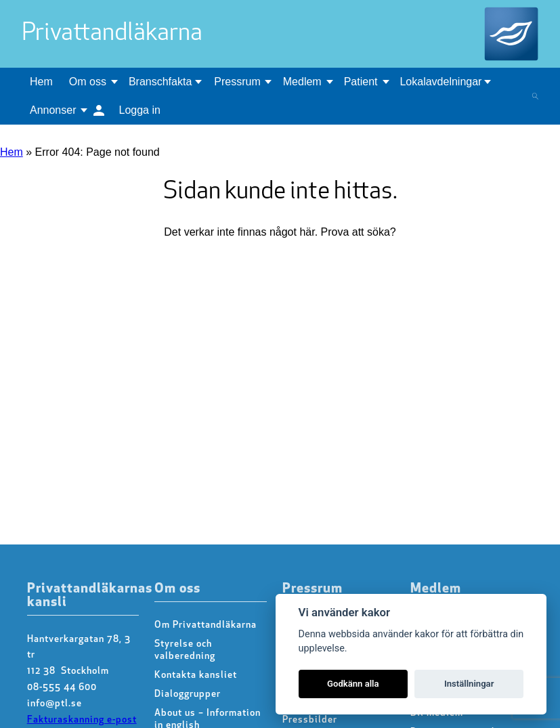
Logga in (140, 110)
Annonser (53, 110)
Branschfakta (160, 82)
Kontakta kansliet (196, 676)
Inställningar (469, 684)
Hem (41, 82)
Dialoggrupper (188, 694)
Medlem (302, 82)
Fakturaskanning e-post (82, 720)
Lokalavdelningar (440, 82)
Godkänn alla (353, 684)
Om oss (88, 82)
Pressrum (237, 82)
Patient (361, 82)
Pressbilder (310, 720)
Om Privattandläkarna (206, 625)
